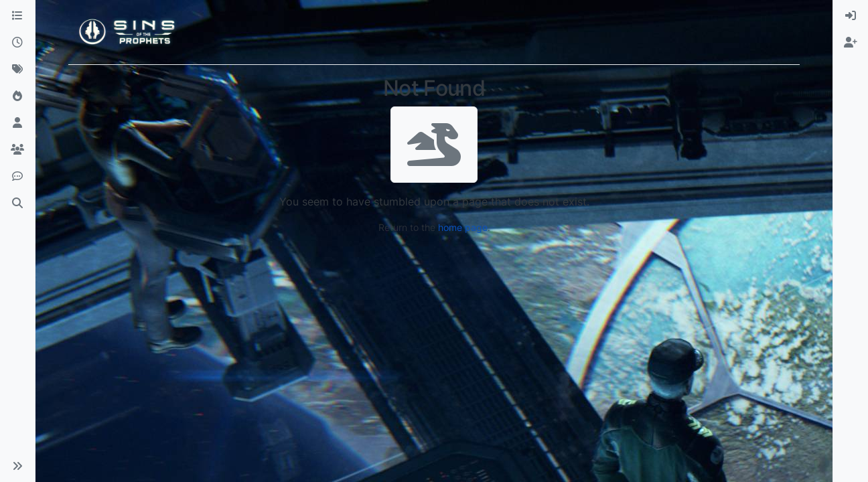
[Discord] (17, 177)
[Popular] (17, 96)
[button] (17, 466)
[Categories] (17, 16)
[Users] (17, 123)
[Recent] (17, 43)
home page (463, 227)
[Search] (17, 204)
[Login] (851, 16)
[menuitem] (851, 16)
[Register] (851, 43)
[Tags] (17, 70)
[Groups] (17, 150)
